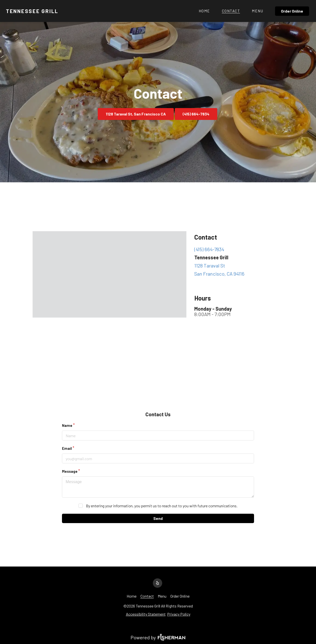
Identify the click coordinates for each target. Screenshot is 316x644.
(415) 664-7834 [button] (196, 114)
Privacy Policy (179, 614)
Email (67, 448)
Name (67, 425)
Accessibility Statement (146, 614)
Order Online (292, 11)
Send (158, 518)
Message (70, 471)
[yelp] (158, 583)
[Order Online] (293, 11)
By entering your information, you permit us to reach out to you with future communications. (162, 506)
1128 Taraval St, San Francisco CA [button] (136, 114)
